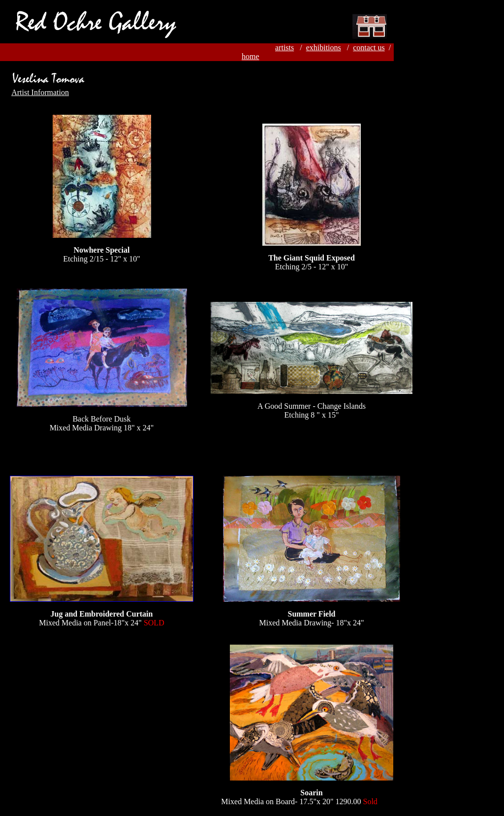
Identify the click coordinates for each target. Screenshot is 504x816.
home (251, 56)
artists (284, 48)
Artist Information (40, 92)
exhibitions (324, 48)
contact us (369, 48)
